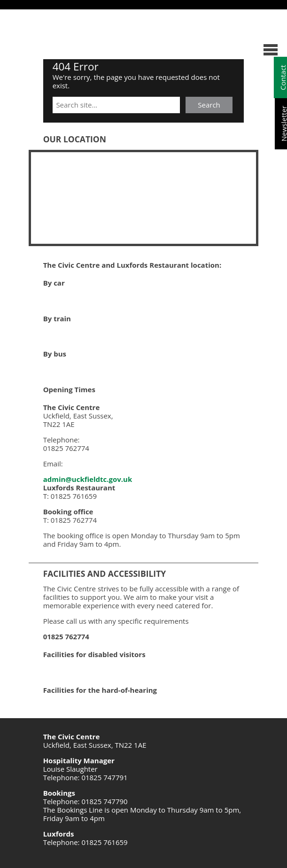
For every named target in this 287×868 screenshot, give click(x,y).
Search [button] (209, 105)
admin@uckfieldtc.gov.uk (88, 479)
